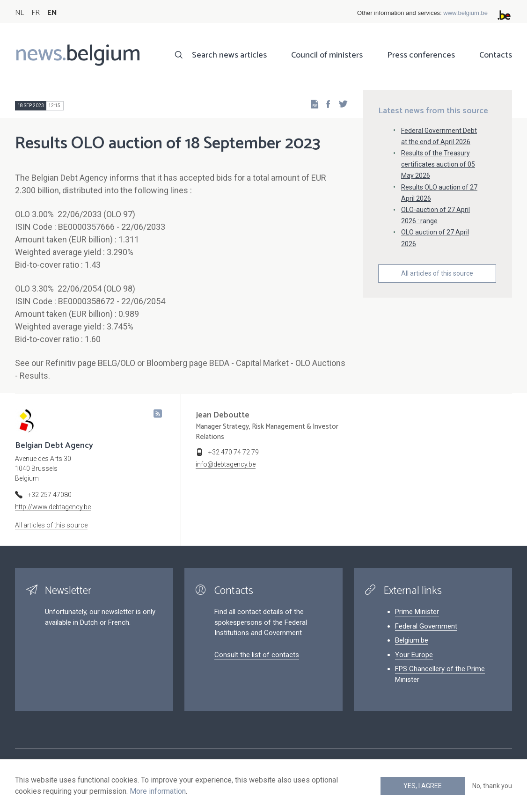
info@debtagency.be (226, 464)
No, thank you (492, 786)
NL (19, 13)
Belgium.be (412, 640)
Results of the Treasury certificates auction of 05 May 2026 (438, 164)
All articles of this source (437, 273)
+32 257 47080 (50, 495)
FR (36, 13)
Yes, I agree (423, 786)
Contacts (496, 55)
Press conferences (421, 55)
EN (52, 13)
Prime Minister (417, 612)
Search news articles (229, 55)
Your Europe (414, 655)
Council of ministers (327, 55)
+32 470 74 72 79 (234, 452)
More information (158, 791)
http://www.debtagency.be (53, 507)
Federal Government (426, 626)
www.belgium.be (465, 13)
